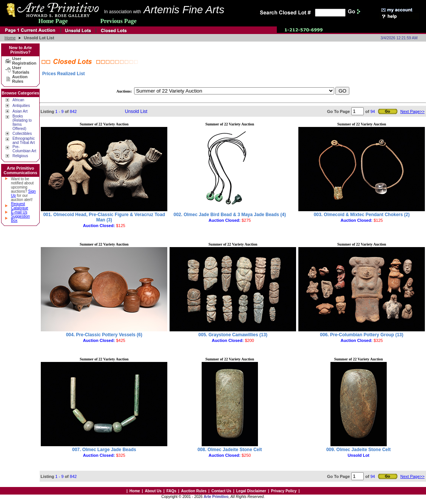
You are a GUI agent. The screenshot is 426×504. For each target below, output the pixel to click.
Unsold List (136, 111)
